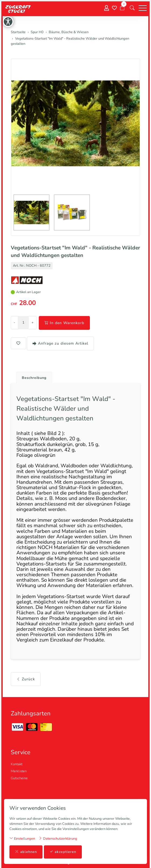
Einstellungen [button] (22, 838)
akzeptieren (63, 852)
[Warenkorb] (122, 8)
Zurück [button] (26, 679)
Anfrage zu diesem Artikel (60, 343)
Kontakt (17, 764)
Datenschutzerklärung (58, 838)
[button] (132, 8)
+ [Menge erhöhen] (33, 323)
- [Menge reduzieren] (14, 323)
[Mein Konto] (107, 8)
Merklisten (19, 771)
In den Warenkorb (64, 323)
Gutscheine (19, 778)
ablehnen (26, 852)
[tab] (32, 376)
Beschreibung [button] (34, 378)
